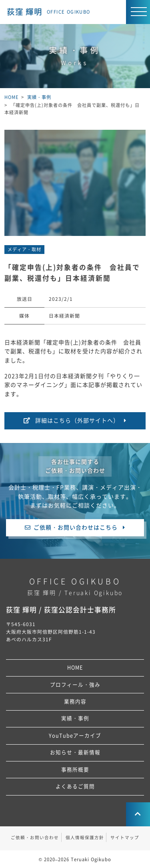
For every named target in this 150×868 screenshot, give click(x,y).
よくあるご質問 (75, 786)
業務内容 (75, 702)
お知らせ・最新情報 (75, 752)
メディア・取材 (24, 249)
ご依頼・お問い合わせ (35, 838)
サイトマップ (125, 838)
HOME (75, 668)
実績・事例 (75, 718)
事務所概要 (75, 770)
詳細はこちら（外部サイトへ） (77, 421)
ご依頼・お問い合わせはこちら (76, 528)
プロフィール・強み (75, 685)
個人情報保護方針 (85, 838)
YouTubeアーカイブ (75, 736)
